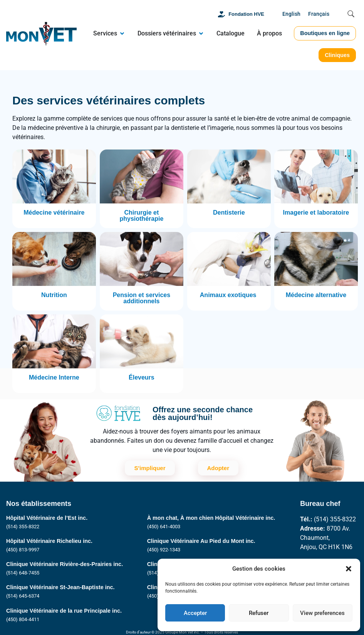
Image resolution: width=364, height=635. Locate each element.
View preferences (322, 613)
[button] (349, 569)
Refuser (259, 613)
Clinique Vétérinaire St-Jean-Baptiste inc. (60, 587)
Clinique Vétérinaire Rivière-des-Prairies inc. (65, 564)
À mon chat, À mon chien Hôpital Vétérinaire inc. (211, 518)
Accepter (195, 613)
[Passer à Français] (319, 14)
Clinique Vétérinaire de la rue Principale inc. (64, 611)
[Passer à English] (291, 14)
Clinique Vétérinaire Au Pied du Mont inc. (201, 541)
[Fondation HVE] (221, 14)
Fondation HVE (246, 14)
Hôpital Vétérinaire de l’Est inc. (47, 518)
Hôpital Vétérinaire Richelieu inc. (49, 541)
